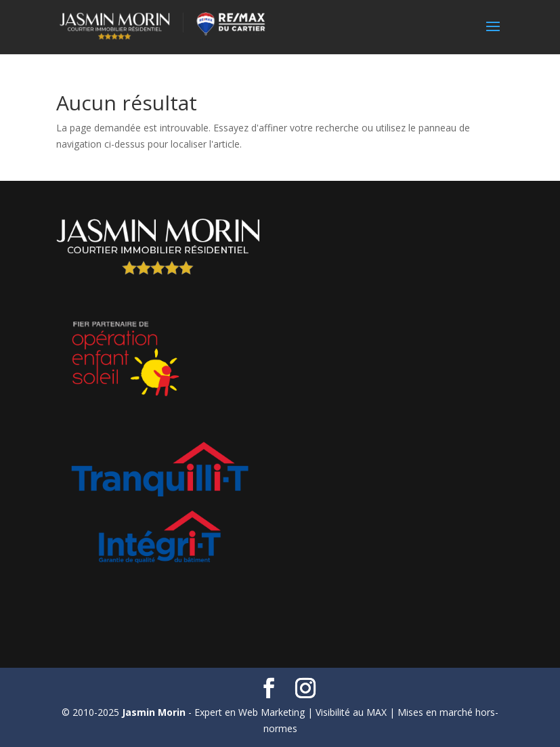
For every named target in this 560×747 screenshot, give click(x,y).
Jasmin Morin (154, 712)
